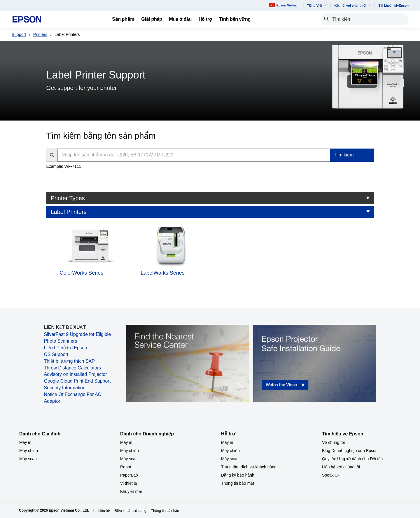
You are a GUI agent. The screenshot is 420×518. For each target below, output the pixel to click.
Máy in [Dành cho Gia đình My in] (25, 442)
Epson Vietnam (284, 5)
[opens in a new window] (315, 363)
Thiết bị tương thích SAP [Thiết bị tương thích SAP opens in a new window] (69, 361)
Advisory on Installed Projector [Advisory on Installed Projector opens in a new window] (76, 374)
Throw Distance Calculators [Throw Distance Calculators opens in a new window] (73, 368)
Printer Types (68, 198)
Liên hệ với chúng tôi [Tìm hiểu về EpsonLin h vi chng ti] (341, 467)
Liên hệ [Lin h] (104, 511)
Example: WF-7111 (64, 166)
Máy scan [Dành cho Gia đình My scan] (28, 459)
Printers (40, 34)
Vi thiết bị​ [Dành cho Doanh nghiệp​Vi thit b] (129, 483)
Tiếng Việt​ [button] (317, 5)
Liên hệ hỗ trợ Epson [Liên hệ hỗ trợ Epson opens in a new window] (66, 348)
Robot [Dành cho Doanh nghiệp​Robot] (126, 467)
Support (19, 34)
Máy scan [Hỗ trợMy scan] (230, 459)
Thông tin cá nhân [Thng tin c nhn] (165, 511)
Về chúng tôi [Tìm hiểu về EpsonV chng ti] (333, 442)
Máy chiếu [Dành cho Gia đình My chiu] (29, 451)
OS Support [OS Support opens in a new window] (56, 354)
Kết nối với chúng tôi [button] (353, 5)
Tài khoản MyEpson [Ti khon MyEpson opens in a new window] (394, 6)
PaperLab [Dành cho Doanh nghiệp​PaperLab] (129, 475)
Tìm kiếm (344, 155)
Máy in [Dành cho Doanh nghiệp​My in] (126, 442)
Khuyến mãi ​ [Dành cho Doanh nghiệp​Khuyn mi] (132, 491)
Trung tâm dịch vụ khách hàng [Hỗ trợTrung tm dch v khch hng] (249, 467)
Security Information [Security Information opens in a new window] (65, 388)
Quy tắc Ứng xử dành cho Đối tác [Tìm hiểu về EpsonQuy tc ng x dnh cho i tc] (352, 459)
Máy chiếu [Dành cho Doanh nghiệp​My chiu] (129, 451)
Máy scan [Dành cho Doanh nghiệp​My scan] (129, 459)
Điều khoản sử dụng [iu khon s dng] (131, 511)
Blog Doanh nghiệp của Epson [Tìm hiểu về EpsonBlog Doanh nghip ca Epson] (350, 451)
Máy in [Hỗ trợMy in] (227, 442)
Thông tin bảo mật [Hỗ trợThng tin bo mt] (238, 483)
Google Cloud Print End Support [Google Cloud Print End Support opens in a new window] (77, 381)
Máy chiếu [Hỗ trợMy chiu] (230, 451)
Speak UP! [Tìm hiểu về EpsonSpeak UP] (332, 475)
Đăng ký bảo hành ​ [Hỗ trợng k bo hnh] (238, 475)
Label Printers (68, 212)
